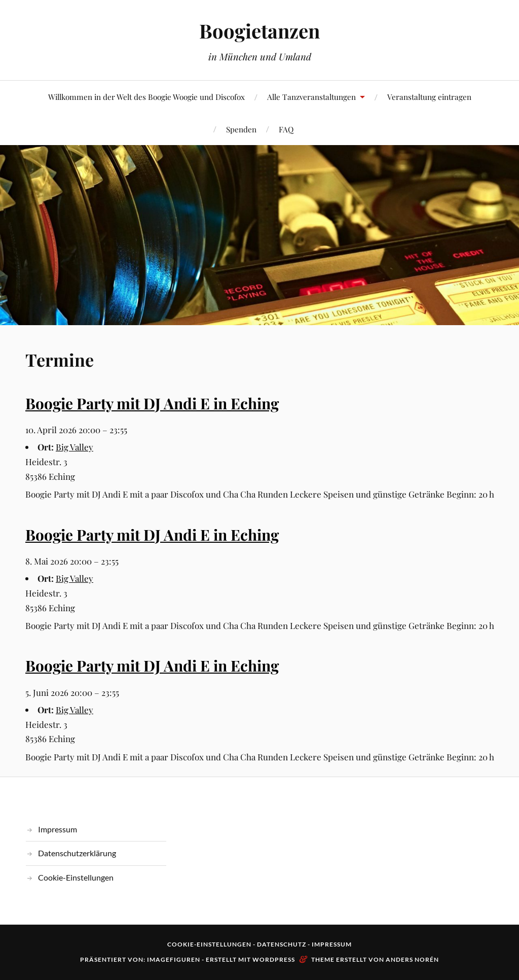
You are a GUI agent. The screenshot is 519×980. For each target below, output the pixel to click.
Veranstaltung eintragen (429, 97)
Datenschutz (282, 944)
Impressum (58, 829)
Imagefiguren (174, 959)
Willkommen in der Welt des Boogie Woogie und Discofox (146, 97)
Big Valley (75, 447)
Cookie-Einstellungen (76, 877)
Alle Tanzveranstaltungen (311, 97)
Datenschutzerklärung (77, 853)
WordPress (274, 959)
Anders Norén (412, 959)
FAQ (286, 129)
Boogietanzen (259, 31)
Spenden (241, 129)
